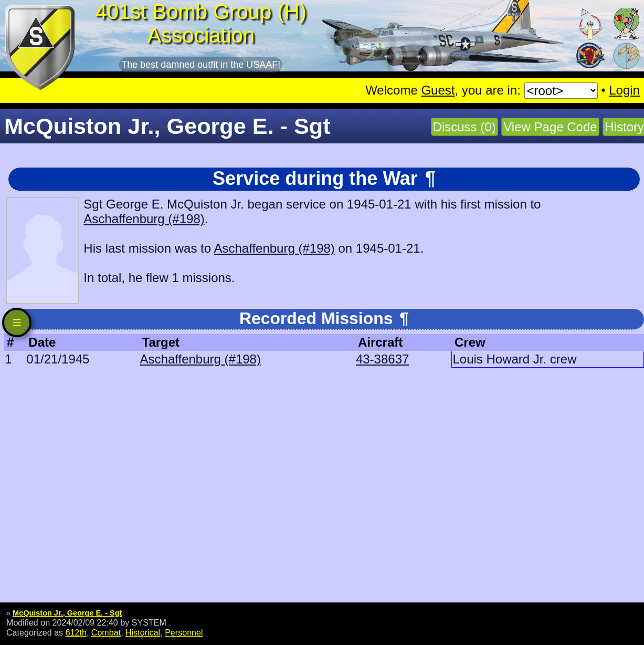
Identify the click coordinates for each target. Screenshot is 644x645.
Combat (106, 632)
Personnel (184, 632)
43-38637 (382, 359)
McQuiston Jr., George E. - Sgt (67, 613)
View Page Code (550, 127)
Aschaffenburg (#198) (144, 219)
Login (624, 90)
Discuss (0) (464, 127)
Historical (143, 632)
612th (76, 632)
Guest (438, 90)
